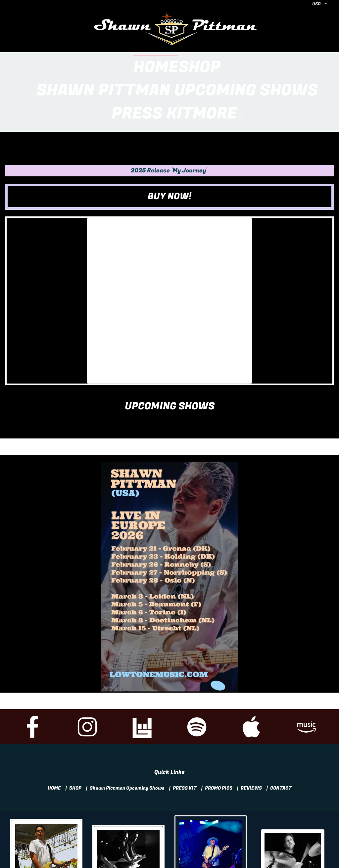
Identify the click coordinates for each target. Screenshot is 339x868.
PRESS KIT (185, 742)
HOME (54, 742)
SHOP (75, 742)
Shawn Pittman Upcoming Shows (127, 742)
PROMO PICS (219, 742)
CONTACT (281, 742)
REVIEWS (251, 742)
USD (316, 4)
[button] (169, 150)
